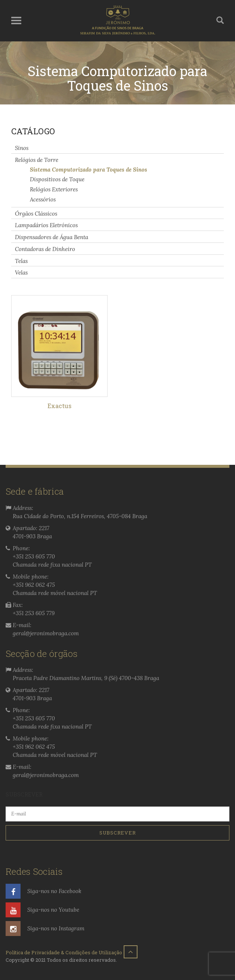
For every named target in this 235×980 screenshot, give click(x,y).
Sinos (22, 148)
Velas (21, 273)
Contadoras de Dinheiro (45, 249)
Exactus (59, 406)
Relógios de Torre (37, 160)
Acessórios (43, 199)
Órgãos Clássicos (36, 213)
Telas (21, 261)
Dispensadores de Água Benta (52, 237)
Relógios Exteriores (54, 189)
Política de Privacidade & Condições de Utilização (64, 952)
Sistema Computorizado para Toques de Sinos (89, 169)
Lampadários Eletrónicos (46, 225)
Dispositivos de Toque (57, 179)
